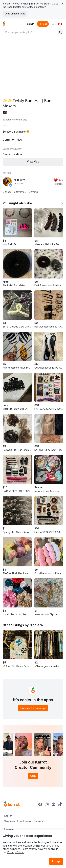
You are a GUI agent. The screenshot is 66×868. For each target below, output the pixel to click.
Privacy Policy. (16, 852)
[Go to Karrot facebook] (40, 804)
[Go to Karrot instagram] (47, 804)
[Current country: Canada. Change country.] (60, 24)
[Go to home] (4, 24)
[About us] (53, 24)
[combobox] (30, 32)
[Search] (60, 32)
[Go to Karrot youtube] (53, 804)
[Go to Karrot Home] (12, 804)
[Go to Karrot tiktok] (60, 804)
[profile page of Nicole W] (7, 182)
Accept (56, 861)
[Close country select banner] (62, 4)
